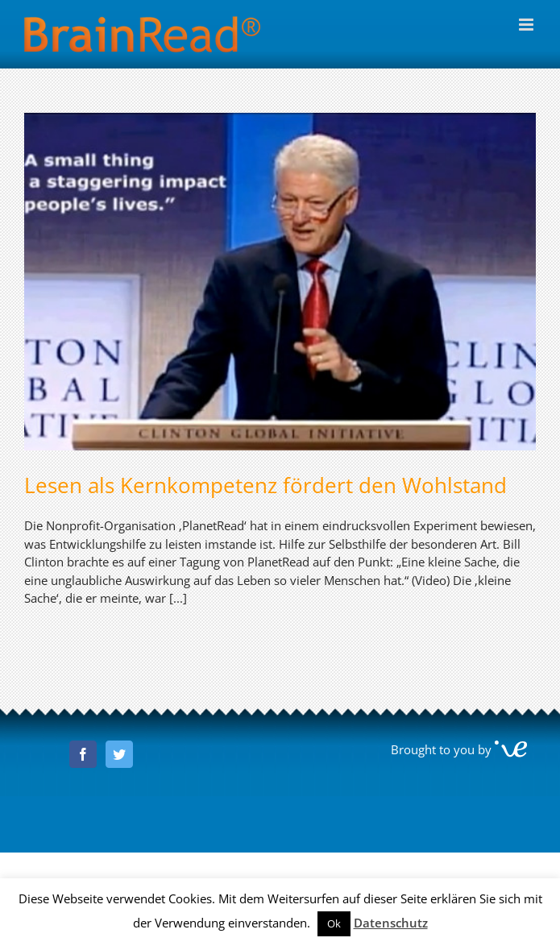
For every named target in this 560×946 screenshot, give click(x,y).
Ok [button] (334, 923)
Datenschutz (391, 923)
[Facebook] (83, 754)
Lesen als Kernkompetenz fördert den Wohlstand (265, 485)
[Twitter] (119, 754)
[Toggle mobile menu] (527, 25)
